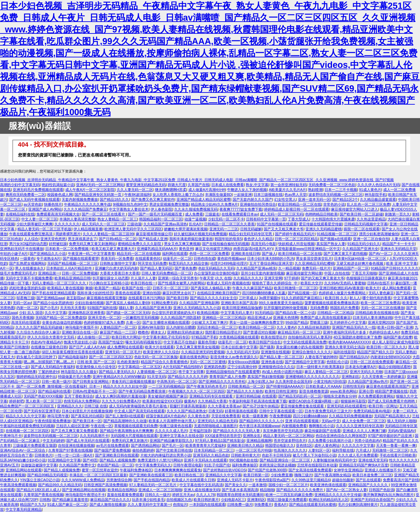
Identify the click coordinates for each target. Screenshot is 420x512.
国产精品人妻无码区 (156, 268)
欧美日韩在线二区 (189, 475)
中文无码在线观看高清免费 (305, 342)
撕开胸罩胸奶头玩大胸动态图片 (388, 495)
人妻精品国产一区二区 (118, 327)
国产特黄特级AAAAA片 (285, 386)
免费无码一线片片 (316, 268)
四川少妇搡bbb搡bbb (310, 416)
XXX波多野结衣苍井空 (223, 436)
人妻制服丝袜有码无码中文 (335, 460)
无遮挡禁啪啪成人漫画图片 (216, 426)
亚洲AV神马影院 (151, 327)
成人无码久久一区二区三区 (103, 224)
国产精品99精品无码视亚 (47, 475)
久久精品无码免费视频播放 (350, 416)
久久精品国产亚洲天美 (153, 308)
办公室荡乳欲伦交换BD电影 (216, 273)
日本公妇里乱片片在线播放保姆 (87, 411)
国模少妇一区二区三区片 (288, 485)
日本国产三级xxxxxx (401, 372)
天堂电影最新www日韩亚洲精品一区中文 (307, 249)
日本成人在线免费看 (228, 185)
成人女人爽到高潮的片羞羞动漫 (120, 396)
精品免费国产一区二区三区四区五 (28, 406)
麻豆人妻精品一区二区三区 (326, 372)
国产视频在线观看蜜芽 (81, 258)
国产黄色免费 (185, 268)
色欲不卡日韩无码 (276, 455)
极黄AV (190, 401)
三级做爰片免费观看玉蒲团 (34, 445)
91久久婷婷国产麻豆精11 (302, 298)
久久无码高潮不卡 (94, 436)
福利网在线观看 (175, 254)
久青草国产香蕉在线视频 (43, 495)
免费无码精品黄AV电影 (372, 411)
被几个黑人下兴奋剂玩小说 (314, 455)
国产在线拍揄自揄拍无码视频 (226, 244)
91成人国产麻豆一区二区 (67, 504)
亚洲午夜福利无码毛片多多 (345, 332)
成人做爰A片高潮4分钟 (207, 190)
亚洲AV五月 (10, 465)
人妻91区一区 (319, 450)
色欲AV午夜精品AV (46, 342)
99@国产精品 (297, 322)
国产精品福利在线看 (54, 391)
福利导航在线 (343, 450)
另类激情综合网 (119, 480)
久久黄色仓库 (199, 416)
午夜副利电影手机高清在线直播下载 (258, 401)
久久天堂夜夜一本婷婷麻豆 (383, 377)
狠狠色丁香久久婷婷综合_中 (275, 283)
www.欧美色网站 (344, 391)
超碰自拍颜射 (343, 480)
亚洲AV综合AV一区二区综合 (23, 450)
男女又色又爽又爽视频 (182, 244)
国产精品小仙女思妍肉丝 (53, 303)
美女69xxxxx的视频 (243, 362)
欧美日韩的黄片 (206, 500)
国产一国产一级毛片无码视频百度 (156, 214)
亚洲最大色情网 (286, 317)
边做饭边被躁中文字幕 (39, 465)
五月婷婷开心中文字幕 (348, 322)
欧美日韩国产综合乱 (265, 342)
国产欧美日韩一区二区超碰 (361, 214)
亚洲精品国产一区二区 (351, 268)
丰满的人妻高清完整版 (77, 219)
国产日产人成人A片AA (87, 347)
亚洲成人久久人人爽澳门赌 (364, 431)
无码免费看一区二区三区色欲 (332, 185)
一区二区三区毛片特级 (254, 450)
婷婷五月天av (183, 495)
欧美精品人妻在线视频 (65, 288)
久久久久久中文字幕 (358, 445)
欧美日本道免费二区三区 (372, 475)
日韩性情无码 (353, 386)
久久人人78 (205, 495)
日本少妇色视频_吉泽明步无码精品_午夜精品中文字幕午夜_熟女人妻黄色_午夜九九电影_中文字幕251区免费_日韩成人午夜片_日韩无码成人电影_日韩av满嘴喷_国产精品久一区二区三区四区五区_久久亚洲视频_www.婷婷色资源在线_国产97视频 (197, 180)
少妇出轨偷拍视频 (89, 303)
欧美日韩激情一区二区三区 (296, 288)
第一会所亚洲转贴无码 (288, 185)
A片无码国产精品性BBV (182, 367)
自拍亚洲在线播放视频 (76, 445)
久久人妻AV (286, 327)
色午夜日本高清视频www (259, 426)
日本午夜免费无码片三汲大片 (328, 411)
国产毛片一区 (173, 445)
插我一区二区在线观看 (362, 229)
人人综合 (31, 239)
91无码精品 (264, 313)
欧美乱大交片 (311, 283)
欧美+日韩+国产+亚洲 (395, 327)
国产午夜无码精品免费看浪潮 (142, 391)
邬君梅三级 (25, 298)
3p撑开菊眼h (269, 298)
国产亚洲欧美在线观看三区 (151, 475)
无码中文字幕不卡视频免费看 (29, 278)
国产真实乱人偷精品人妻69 (127, 303)
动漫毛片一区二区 (177, 258)
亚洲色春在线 (272, 362)
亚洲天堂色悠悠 (53, 239)
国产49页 (90, 460)
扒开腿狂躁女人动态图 (111, 278)
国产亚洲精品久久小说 (48, 254)
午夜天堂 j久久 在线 (215, 278)
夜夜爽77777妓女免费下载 (241, 209)
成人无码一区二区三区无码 (282, 214)
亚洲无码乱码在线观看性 (347, 406)
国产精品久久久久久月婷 (188, 377)
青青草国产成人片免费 (227, 377)
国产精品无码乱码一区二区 (300, 396)
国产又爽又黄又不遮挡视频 (345, 254)
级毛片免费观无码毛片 (18, 273)
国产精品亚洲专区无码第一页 (98, 195)
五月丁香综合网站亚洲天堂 (271, 263)
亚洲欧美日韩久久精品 (245, 445)
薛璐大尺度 (177, 185)
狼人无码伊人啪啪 (402, 421)
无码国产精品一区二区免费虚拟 (61, 317)
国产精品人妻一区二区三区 (281, 357)
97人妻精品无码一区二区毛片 (154, 485)
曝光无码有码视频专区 (143, 342)
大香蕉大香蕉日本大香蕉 (120, 273)
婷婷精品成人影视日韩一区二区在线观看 (297, 209)
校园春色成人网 (60, 195)
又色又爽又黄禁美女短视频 (198, 347)
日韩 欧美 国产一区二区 (96, 362)
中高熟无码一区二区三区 (177, 381)
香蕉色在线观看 (128, 293)
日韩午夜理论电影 (188, 465)
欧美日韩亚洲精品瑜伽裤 (242, 308)
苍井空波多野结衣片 (290, 440)
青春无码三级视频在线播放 (133, 381)
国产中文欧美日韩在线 (174, 450)
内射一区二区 (27, 308)
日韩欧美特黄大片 (245, 455)
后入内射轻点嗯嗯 (180, 327)
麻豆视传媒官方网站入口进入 (355, 209)
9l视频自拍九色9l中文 (130, 204)
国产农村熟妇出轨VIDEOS (224, 470)
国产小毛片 (49, 308)
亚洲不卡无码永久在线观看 (205, 460)
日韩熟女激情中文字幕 (118, 263)
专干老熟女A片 (48, 258)
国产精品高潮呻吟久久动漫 (125, 421)
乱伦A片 (196, 224)
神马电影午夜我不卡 (82, 327)
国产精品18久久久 (114, 199)
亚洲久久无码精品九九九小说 (197, 308)
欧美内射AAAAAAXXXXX (349, 342)
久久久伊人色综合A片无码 (378, 185)
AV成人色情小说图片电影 (282, 372)
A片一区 (7, 268)
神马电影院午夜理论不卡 (85, 495)
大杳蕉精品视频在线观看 (239, 337)
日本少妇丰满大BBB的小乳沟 (271, 258)
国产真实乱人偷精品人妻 (210, 288)
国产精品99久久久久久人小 (261, 421)
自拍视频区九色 (179, 500)
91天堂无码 (156, 377)
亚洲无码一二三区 (224, 229)
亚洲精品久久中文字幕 (223, 475)
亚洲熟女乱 (252, 436)
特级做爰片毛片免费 (74, 377)
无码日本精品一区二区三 (217, 327)
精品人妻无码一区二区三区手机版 (44, 229)
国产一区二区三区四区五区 (111, 357)
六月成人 (363, 450)
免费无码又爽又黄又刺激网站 (92, 244)
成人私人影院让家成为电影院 (395, 342)
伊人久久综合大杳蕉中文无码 (51, 337)
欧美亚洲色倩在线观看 (328, 485)
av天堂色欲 (33, 204)
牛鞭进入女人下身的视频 (247, 190)
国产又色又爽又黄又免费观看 (74, 431)
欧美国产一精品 (107, 288)
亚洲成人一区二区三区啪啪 (160, 490)
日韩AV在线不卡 (380, 283)
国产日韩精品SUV (354, 357)
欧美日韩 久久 (336, 298)
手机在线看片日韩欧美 (398, 455)
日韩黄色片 (43, 455)
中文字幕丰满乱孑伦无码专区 (166, 337)
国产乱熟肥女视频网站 (27, 263)
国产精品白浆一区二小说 (295, 313)
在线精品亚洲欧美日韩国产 (219, 293)
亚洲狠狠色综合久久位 (276, 367)
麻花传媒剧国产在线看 (323, 431)
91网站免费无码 (164, 303)
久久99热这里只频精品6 (311, 480)
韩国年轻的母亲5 (228, 239)
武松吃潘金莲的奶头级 (27, 288)
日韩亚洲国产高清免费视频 (105, 485)
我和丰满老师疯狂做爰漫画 (191, 239)
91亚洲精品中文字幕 (64, 460)
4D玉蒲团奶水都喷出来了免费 (357, 337)
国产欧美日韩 (177, 298)
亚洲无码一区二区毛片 (123, 352)
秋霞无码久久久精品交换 (189, 263)
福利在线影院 (344, 352)
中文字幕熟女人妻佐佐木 (129, 209)
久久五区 (7, 377)
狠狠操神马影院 (353, 401)
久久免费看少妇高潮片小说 (330, 440)
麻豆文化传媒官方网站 (213, 249)
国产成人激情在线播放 (108, 504)
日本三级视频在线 (268, 195)
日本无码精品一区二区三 (214, 450)
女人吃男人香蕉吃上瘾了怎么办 (178, 195)
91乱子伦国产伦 (217, 465)
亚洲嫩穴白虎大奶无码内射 (116, 268)
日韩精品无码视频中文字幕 (366, 224)
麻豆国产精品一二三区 (118, 332)
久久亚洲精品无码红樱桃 (315, 263)
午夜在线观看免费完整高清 (31, 234)
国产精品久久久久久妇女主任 (213, 298)
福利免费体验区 (245, 465)
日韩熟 (45, 500)
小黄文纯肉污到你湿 (330, 381)
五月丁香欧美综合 (79, 396)
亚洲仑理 (366, 391)
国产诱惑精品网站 (145, 445)
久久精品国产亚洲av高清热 (165, 224)
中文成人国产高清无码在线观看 (139, 411)
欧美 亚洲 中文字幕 (402, 263)
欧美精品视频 (208, 313)
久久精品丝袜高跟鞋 (314, 327)
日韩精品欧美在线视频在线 (377, 313)
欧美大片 (373, 288)
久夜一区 (133, 322)
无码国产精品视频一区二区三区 (73, 263)
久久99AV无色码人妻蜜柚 (345, 283)
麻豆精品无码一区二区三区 (299, 332)
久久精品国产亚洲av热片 (368, 381)
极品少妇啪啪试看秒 (395, 367)
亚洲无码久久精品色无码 (217, 421)
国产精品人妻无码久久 (117, 372)
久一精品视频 (289, 268)
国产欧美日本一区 (87, 421)
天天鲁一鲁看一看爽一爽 (396, 445)
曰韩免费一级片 (240, 504)
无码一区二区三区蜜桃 (208, 362)
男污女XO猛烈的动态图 (28, 244)
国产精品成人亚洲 (153, 239)
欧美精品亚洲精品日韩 (73, 278)
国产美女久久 (236, 485)
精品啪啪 (267, 490)
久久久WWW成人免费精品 (83, 480)
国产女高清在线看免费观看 (310, 470)
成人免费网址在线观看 (125, 347)
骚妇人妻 (126, 308)
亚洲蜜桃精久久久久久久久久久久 (313, 377)
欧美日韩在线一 (143, 283)
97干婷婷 (292, 278)
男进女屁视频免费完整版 (169, 204)
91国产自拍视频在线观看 (277, 224)
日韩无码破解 (251, 229)
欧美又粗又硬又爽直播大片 (113, 249)
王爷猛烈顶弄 (200, 431)
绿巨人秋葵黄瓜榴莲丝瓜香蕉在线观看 (72, 352)
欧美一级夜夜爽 (255, 416)
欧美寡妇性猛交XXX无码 (162, 401)
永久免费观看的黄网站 (376, 396)
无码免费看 (319, 308)
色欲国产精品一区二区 (115, 465)
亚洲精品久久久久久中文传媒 (338, 495)
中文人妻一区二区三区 (39, 219)
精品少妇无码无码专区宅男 (251, 234)
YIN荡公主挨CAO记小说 (40, 480)
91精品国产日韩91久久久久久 (395, 268)
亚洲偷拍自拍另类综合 (258, 204)
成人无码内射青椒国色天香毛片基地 (138, 406)
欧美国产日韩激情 (14, 347)
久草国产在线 (199, 185)
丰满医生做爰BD (219, 195)
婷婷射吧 (16, 401)
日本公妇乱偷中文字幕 (239, 347)
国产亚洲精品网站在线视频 (84, 490)
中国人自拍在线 (337, 273)
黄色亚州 (186, 249)
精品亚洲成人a (259, 317)
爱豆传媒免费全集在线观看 (303, 406)
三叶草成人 (248, 298)
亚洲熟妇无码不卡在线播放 (22, 249)
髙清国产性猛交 (111, 342)
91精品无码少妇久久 (364, 244)
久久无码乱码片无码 (243, 352)
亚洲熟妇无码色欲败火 (185, 332)
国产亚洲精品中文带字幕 (305, 362)
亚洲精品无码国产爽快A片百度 (364, 465)
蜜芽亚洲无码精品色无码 (146, 185)
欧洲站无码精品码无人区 (329, 500)
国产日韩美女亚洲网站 (91, 381)
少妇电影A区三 (233, 500)
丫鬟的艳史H (48, 372)
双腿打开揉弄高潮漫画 (188, 406)
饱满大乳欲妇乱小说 (80, 342)
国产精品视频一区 (302, 293)
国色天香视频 (23, 317)
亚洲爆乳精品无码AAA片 (157, 249)
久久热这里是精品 (371, 219)
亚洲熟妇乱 (351, 377)
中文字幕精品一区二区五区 (139, 367)
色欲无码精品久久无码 (216, 268)
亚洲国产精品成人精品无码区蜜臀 (204, 199)
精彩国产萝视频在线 (391, 391)
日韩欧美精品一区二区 (246, 386)
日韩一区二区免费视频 (80, 273)
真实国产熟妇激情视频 (265, 377)
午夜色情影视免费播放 (52, 421)
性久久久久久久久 (404, 460)
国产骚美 (267, 347)
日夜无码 (216, 411)
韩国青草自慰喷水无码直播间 (240, 495)
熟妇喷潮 (315, 190)
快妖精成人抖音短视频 (296, 244)
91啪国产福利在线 (102, 308)
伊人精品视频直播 (88, 229)
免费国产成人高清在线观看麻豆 (325, 317)
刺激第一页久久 (398, 214)
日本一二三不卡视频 (341, 190)
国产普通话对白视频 (259, 332)
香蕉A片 (281, 504)
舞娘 (89, 288)
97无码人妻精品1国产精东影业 (220, 440)
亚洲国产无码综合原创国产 (372, 500)
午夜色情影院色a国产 (272, 480)
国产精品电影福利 (73, 357)
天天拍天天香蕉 (73, 308)
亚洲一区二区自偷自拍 (371, 239)
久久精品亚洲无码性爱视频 (203, 352)
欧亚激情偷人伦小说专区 (96, 367)
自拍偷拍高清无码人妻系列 (310, 337)
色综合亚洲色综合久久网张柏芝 (341, 436)
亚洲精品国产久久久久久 (368, 485)
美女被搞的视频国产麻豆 (168, 396)
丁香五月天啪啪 (364, 273)
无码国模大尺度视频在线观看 (134, 436)
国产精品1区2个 (345, 199)
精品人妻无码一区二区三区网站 (288, 436)
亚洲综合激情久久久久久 (312, 352)
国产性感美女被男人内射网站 (181, 283)
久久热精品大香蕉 (212, 401)
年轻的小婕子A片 (14, 254)
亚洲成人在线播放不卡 (383, 470)
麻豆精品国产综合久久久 (110, 500)
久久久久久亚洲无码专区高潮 (359, 426)
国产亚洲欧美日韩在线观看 (117, 455)
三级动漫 (134, 224)
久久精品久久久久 (248, 278)
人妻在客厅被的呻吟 (321, 357)
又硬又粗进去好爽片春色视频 (360, 263)
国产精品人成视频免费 (117, 460)
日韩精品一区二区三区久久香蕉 (229, 224)
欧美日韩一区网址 (383, 406)
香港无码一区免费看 (117, 258)
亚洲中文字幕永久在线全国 (181, 436)
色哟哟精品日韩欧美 (321, 214)
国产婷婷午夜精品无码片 (295, 234)
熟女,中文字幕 (257, 185)
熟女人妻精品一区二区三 (117, 219)
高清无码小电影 (264, 244)
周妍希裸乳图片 (68, 234)
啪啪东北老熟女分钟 (340, 396)
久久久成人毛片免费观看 (358, 455)
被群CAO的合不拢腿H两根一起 (314, 401)
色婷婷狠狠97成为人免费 (104, 322)
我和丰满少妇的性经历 (95, 293)
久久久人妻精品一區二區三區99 (108, 234)
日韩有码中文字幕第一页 (266, 219)
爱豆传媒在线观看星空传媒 (321, 224)
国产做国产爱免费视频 (112, 450)
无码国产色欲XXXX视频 (43, 396)
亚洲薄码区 (256, 500)
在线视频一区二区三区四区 (27, 431)
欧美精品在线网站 (122, 490)
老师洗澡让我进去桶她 (277, 465)
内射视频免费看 (294, 426)
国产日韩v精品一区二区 (118, 239)
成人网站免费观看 (396, 288)
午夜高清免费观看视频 (18, 485)
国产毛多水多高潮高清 (240, 490)
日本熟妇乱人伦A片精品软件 (70, 268)
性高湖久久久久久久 (290, 450)
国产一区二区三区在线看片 (104, 214)
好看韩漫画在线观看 (241, 411)
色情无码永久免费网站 (82, 401)
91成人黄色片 (370, 190)
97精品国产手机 (204, 337)
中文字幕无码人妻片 (237, 313)
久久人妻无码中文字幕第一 (149, 504)
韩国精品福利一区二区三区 (161, 219)
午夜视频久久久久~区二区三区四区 (197, 391)
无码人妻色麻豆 (381, 293)
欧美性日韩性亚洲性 (281, 391)
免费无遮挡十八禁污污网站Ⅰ (160, 460)
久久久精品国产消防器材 (180, 317)
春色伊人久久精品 (258, 239)
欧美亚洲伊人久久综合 (161, 352)
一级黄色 (27, 258)
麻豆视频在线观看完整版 (106, 298)
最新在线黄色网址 (194, 357)
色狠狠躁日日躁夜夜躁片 (366, 278)
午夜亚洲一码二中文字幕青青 (91, 254)
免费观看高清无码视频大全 (58, 214)
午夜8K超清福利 (137, 195)
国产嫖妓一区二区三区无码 (128, 313)
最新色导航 (207, 342)
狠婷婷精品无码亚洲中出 (36, 377)
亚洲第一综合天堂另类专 (178, 278)
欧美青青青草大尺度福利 (205, 445)
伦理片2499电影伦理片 (229, 263)
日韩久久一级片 (158, 495)
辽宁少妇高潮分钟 (242, 367)
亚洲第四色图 (215, 367)
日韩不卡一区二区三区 (171, 288)
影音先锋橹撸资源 (314, 391)
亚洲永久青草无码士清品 (345, 347)
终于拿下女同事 (191, 372)
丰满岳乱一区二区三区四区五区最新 (98, 475)
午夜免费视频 (280, 416)
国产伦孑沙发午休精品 (261, 406)
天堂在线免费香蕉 (226, 416)
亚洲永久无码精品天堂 (398, 249)
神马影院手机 (375, 195)
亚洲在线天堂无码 (373, 460)
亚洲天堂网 (273, 278)
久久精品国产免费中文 (77, 465)
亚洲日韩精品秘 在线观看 (256, 396)
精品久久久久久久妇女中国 (125, 386)
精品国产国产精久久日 (375, 352)
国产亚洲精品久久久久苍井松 (222, 381)
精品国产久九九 (33, 504)
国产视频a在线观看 (335, 239)
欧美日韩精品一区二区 (257, 327)
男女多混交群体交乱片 (314, 258)
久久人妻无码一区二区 (135, 190)
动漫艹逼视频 (195, 219)
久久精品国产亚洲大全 (360, 249)
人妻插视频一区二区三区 (157, 372)
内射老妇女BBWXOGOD (390, 357)
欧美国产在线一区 (136, 288)
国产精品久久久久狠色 (245, 391)
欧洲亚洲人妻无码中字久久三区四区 (133, 229)
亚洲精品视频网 (259, 440)
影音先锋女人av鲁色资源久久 (234, 357)
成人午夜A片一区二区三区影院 (90, 190)
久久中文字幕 (55, 313)
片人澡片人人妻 (143, 278)
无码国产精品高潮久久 (392, 416)
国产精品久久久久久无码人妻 (237, 431)
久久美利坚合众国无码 (293, 381)
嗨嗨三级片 (303, 475)
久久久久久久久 (67, 224)
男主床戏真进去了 (82, 239)
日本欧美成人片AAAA (323, 386)
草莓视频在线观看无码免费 (136, 426)
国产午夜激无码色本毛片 (206, 386)
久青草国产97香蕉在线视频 (70, 450)
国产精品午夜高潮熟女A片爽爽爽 (126, 431)
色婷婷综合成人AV (384, 332)
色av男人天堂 (295, 195)
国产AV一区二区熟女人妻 (346, 490)
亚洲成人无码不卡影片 (235, 480)
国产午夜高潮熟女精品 (332, 475)
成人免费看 (194, 214)
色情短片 (180, 504)
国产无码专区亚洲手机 (42, 411)
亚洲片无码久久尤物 (366, 372)
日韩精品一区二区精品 (335, 313)
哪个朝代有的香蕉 (377, 298)
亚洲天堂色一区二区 (104, 317)
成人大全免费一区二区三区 (364, 421)
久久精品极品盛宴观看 (378, 199)
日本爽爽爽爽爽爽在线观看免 (178, 470)
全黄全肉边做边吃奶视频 (62, 322)
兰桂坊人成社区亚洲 (72, 426)
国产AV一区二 (380, 254)
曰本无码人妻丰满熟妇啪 (373, 317)
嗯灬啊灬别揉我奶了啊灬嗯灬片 (49, 362)
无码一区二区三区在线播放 (383, 308)
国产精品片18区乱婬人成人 (38, 490)
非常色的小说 (334, 204)
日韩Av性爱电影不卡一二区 (94, 391)
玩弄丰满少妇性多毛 (148, 500)
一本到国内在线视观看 (207, 504)
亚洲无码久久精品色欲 (211, 455)
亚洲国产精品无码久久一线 (354, 327)
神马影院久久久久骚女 (79, 372)
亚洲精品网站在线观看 (24, 470)
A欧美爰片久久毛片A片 (287, 190)
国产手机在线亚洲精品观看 (53, 293)
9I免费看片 (263, 504)
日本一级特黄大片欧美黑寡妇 (320, 367)
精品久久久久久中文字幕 (25, 416)
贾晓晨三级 (319, 322)
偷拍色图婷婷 (143, 450)
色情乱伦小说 (337, 362)
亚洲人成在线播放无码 (202, 490)
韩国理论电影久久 (280, 445)
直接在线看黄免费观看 (125, 495)
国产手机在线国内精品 (152, 480)
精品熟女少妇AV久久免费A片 (214, 204)
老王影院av (75, 298)
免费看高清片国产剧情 (401, 480)
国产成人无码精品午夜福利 (52, 367)
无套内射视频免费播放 (80, 199)
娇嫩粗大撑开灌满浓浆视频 (186, 229)
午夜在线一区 (101, 426)
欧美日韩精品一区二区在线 (300, 254)
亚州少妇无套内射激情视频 (262, 273)
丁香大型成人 (299, 219)
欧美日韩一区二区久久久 (386, 347)
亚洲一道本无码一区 (314, 199)
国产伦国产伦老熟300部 (267, 470)
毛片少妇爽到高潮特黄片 (358, 504)
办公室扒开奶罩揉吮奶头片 (173, 313)
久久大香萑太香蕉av (224, 406)
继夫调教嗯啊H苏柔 (171, 190)
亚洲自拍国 (151, 293)
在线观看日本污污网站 (146, 298)
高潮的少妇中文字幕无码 (20, 185)
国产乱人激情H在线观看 (125, 416)
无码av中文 (331, 421)
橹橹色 (143, 332)
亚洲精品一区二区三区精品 (224, 317)
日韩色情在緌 (204, 258)
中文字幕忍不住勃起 (180, 342)
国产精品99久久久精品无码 (60, 485)
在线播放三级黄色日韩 (49, 347)
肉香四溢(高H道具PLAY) (253, 249)
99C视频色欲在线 (243, 460)
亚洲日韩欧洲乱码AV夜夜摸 (341, 288)
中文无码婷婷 (53, 440)
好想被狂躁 (58, 244)
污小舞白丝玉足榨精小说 (109, 283)
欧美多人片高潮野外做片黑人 (172, 421)
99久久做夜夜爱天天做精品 (281, 303)
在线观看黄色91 (148, 258)
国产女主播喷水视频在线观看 (166, 322)
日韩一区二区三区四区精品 (296, 239)
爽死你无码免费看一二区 (25, 195)
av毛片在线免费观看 (113, 445)
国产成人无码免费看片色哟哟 (392, 401)
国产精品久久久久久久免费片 (300, 490)
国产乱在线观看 (368, 480)
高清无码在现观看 (26, 322)
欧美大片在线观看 (159, 347)
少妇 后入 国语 (31, 313)
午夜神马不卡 (11, 436)
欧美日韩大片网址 (126, 337)
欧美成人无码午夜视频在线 (228, 283)
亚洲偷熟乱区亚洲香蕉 (86, 313)
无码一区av (22, 303)
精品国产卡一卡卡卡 (399, 244)
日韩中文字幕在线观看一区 (281, 411)
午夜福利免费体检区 (136, 470)
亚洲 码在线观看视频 (302, 421)
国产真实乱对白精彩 (87, 416)
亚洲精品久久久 (70, 406)
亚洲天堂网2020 (381, 322)
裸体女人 (158, 332)
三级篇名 (212, 214)
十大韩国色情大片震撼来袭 (333, 219)
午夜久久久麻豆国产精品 (252, 288)
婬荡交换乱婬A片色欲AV (166, 416)
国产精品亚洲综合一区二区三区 (285, 460)
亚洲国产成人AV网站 (45, 209)
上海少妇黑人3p (260, 381)
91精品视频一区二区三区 (337, 234)
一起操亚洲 (243, 195)
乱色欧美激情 (128, 362)
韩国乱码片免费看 (345, 308)
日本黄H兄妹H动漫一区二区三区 (361, 258)
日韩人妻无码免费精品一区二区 (167, 273)
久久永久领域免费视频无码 (196, 209)
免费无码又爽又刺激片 (130, 440)
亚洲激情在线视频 (275, 352)
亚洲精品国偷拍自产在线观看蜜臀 (233, 372)
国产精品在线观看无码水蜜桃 (313, 504)
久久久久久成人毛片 (171, 431)
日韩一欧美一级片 (56, 381)
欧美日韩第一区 (256, 475)
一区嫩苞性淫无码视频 (140, 317)
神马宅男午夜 (58, 416)
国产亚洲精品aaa (50, 298)
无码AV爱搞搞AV (401, 431)
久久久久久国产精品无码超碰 (39, 327)
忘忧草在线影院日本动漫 (317, 465)
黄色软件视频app (231, 258)
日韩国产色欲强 (381, 490)
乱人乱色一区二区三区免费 (368, 204)
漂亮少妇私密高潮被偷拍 (379, 234)
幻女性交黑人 (285, 199)
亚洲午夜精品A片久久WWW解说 (119, 377)
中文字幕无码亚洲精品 (24, 509)
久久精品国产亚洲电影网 (199, 303)
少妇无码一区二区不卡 (226, 219)
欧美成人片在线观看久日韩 (193, 480)
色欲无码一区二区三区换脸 (156, 357)
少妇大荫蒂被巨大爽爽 (34, 224)
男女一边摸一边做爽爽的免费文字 (256, 322)
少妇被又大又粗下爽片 (209, 322)
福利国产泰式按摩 (398, 337)
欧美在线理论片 (273, 337)
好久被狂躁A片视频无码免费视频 (200, 234)
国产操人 (269, 254)
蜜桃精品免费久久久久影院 (140, 244)
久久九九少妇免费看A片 (121, 401)
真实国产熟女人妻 (331, 244)
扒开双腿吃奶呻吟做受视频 (286, 308)
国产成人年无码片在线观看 (88, 440)
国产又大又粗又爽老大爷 (284, 229)
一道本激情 (257, 485)
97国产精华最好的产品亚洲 (391, 436)
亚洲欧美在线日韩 (245, 254)
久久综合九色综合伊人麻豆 (38, 332)
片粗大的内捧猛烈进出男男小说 (166, 455)
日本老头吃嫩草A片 (361, 367)
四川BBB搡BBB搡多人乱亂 (264, 293)
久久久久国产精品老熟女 (187, 411)
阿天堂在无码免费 (152, 263)
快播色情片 (53, 204)
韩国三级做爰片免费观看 (287, 500)
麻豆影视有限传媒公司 (154, 234)
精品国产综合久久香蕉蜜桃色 (164, 362)
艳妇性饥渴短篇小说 (58, 185)
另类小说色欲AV (367, 440)
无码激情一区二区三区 (390, 450)
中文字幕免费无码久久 (153, 465)
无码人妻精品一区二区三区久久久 (59, 283)
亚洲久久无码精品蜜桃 (324, 229)
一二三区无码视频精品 (166, 386)
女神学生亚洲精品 (348, 470)
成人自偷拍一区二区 (93, 337)
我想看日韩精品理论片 (223, 332)
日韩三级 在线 (96, 406)
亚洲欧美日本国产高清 (239, 303)
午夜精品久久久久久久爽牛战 (87, 204)
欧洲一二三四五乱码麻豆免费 (289, 495)
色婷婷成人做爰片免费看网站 (343, 293)
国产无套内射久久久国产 (252, 199)
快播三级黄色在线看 (176, 426)
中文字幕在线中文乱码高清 (201, 485)
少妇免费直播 (282, 475)
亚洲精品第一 (49, 273)
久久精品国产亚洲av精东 (256, 268)
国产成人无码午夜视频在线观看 (34, 199)
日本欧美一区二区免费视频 (67, 249)
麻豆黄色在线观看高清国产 (388, 386)
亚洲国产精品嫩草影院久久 (171, 440)
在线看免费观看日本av (240, 214)
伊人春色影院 (161, 209)
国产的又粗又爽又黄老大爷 (323, 278)
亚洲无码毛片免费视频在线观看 (38, 190)
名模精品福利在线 (20, 214)
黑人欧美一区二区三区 (44, 401)
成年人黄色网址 (327, 445)
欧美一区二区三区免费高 (380, 303)
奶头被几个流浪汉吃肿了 (36, 357)
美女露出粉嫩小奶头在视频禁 (299, 347)
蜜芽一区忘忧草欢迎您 (100, 470)
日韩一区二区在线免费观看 (372, 362)
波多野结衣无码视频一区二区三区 (336, 195)
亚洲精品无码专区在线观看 (211, 396)
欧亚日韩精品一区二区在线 (300, 204)
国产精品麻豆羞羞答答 (70, 500)
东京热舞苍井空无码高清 (283, 431)
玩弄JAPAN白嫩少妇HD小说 (23, 460)
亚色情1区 (304, 445)
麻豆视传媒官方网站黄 (304, 273)
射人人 (355, 298)
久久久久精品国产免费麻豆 (85, 209)
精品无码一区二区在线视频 (138, 254)
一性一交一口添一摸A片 (74, 455)
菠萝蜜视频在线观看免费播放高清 (332, 303)
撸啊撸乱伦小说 (321, 426)
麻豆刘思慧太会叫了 (179, 293)
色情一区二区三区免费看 (209, 254)
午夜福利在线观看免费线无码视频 (27, 426)
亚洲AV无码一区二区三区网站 (100, 185)
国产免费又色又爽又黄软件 (153, 199)
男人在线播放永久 (30, 268)
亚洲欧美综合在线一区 (80, 332)
